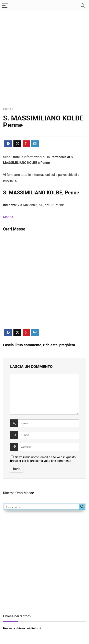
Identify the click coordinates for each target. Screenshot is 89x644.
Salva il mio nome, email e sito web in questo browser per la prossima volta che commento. (43, 459)
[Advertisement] (44, 61)
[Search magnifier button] (82, 507)
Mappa (8, 217)
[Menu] (5, 6)
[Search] (83, 6)
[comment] (44, 394)
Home (7, 109)
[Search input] (42, 507)
